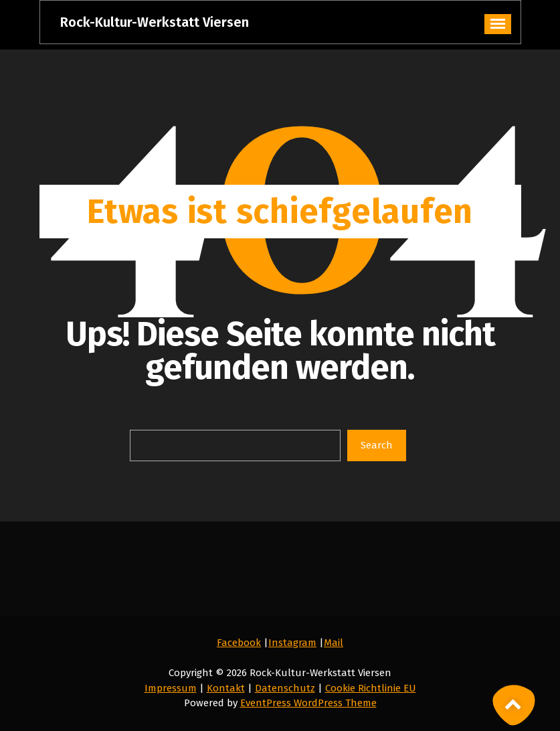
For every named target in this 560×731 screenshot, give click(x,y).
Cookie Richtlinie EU (371, 688)
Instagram (292, 643)
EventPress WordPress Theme (308, 703)
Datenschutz (285, 688)
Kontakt (226, 688)
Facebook (239, 643)
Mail (334, 643)
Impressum (171, 688)
